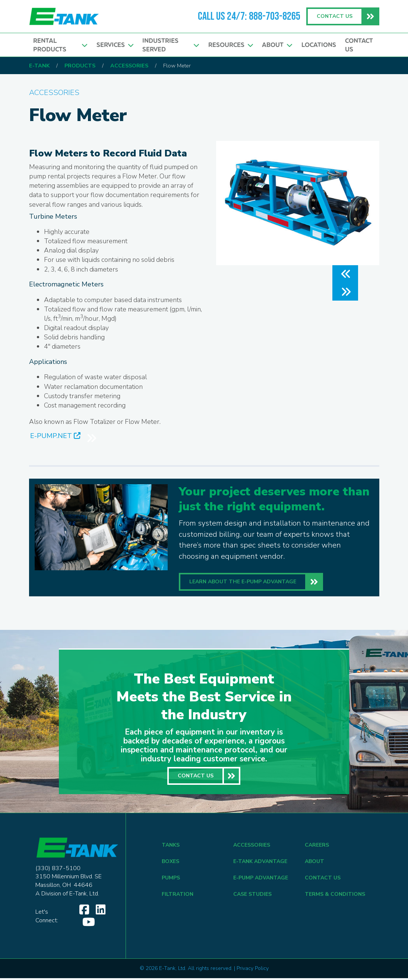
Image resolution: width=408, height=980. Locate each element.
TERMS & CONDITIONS (335, 896)
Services (115, 45)
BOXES (170, 863)
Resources (230, 45)
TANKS (171, 847)
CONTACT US (323, 880)
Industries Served (171, 45)
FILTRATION (178, 896)
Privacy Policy (253, 970)
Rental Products (60, 45)
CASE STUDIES (252, 896)
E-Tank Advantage (260, 863)
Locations (319, 45)
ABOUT (314, 863)
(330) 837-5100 (58, 870)
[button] (345, 274)
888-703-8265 (275, 16)
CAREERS (317, 847)
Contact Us (359, 45)
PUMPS (171, 880)
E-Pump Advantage (261, 880)
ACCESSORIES (252, 847)
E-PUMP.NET (55, 437)
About (277, 45)
